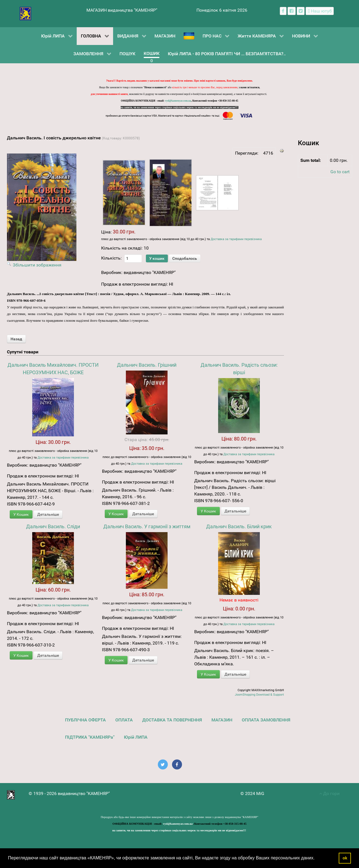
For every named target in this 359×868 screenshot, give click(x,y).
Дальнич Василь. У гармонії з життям (147, 526)
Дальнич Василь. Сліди (53, 526)
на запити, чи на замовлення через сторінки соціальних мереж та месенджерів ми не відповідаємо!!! (179, 107)
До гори (329, 793)
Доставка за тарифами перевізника (236, 239)
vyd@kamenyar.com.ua (178, 101)
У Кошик (21, 514)
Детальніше (48, 514)
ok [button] (345, 858)
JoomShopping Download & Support (259, 695)
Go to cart (340, 172)
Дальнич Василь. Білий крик (239, 526)
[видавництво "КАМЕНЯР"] (25, 13)
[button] (317, 859)
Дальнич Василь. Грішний (147, 365)
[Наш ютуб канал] (320, 11)
